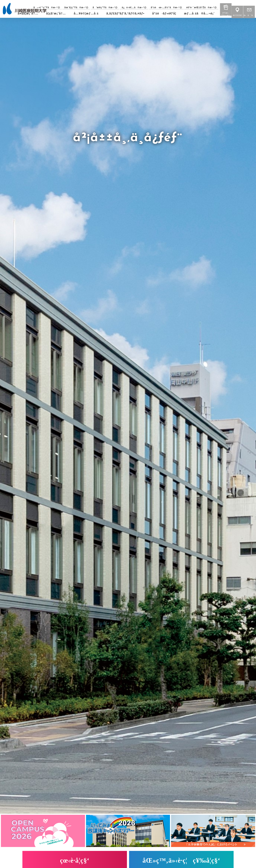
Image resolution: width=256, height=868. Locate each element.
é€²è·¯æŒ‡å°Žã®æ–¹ (200, 7)
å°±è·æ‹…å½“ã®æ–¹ (165, 7)
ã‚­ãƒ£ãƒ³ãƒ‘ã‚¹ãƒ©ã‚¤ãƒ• (125, 13)
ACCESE (237, 11)
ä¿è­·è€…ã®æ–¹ (133, 7)
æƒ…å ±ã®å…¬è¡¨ (199, 13)
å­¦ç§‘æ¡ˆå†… (56, 13)
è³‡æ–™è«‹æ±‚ (226, 8)
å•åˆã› (249, 11)
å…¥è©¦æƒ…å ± (86, 13)
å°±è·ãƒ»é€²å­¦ (164, 13)
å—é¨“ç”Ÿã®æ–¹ (46, 7)
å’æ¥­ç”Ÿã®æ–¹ (104, 7)
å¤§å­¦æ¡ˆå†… (28, 13)
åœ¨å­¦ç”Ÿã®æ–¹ (75, 7)
